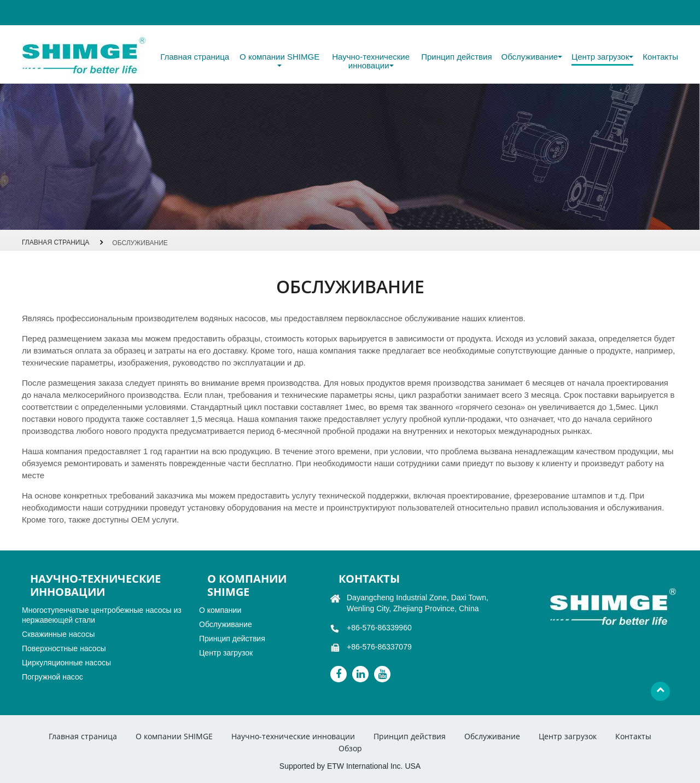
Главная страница (195, 57)
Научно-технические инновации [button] (371, 61)
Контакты (660, 57)
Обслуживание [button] (532, 57)
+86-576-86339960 (379, 628)
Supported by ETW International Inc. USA (350, 766)
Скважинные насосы (58, 634)
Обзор (350, 748)
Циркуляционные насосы (66, 663)
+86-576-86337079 (379, 647)
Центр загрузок (226, 653)
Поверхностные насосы (64, 648)
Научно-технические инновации (293, 736)
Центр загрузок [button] (602, 57)
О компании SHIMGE (174, 736)
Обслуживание (226, 624)
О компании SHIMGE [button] (279, 60)
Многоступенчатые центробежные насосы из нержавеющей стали (102, 615)
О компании (220, 610)
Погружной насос (52, 677)
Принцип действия (456, 57)
